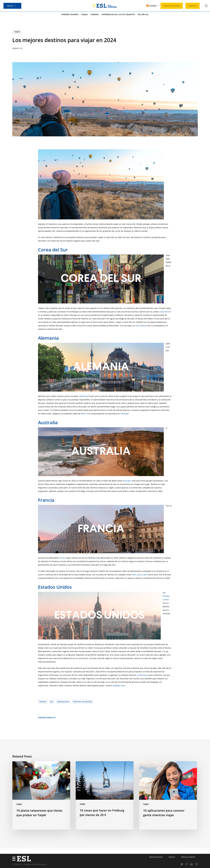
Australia (48, 422)
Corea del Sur (53, 250)
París (134, 575)
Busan (144, 326)
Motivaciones (63, 702)
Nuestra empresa (156, 857)
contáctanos (143, 675)
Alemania (48, 338)
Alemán (43, 702)
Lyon (145, 575)
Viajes (17, 32)
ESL (52, 702)
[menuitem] (153, 6)
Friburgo (124, 414)
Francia (46, 500)
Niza (139, 575)
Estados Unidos (55, 587)
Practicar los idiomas (83, 702)
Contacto (172, 857)
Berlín (84, 414)
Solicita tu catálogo (188, 857)
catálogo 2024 (119, 685)
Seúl (137, 326)
